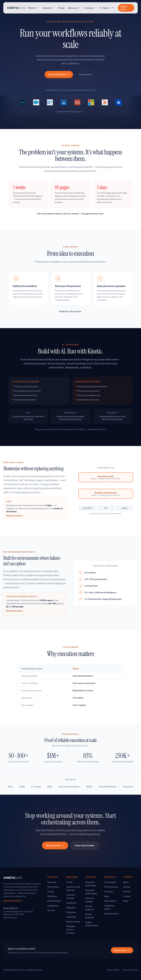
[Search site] (107, 8)
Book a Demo (124, 8)
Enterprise (71, 912)
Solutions (48, 8)
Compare (109, 891)
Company (90, 8)
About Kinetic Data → (13, 901)
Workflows (52, 896)
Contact (127, 896)
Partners (127, 891)
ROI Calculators (111, 887)
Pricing (61, 8)
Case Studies (110, 882)
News (126, 901)
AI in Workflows (54, 901)
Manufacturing (73, 921)
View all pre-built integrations (70, 112)
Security (51, 910)
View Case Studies (85, 845)
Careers (127, 887)
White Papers (110, 901)
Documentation (111, 913)
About (126, 882)
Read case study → (15, 516)
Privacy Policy (113, 970)
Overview (52, 882)
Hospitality (71, 917)
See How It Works (59, 74)
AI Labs (70, 882)
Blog (106, 896)
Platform (33, 8)
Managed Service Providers (71, 929)
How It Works (53, 887)
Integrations (53, 906)
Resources (74, 8)
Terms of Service (130, 970)
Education (71, 907)
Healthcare (71, 903)
